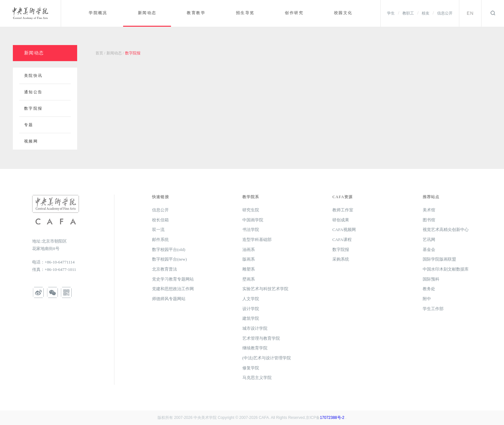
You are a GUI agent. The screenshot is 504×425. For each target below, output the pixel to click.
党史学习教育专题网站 (173, 279)
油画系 (249, 249)
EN (470, 13)
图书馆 (429, 220)
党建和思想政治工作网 (173, 289)
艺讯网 (429, 240)
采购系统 (341, 259)
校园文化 (344, 13)
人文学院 (251, 299)
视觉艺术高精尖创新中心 (446, 230)
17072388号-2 (332, 418)
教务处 (429, 289)
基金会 (429, 249)
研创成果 (341, 220)
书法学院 (251, 230)
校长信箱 (160, 220)
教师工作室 (343, 210)
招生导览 (247, 13)
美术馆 (429, 210)
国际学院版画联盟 (439, 259)
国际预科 (431, 279)
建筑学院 (251, 318)
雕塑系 (249, 269)
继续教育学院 (255, 348)
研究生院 (251, 210)
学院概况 (101, 13)
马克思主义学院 (257, 378)
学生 (391, 13)
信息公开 (445, 13)
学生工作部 (433, 309)
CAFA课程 (342, 240)
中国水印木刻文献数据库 (446, 269)
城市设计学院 (255, 328)
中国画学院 (253, 220)
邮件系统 (160, 240)
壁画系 (249, 279)
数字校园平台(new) (169, 259)
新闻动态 (149, 13)
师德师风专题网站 (169, 299)
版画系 (249, 259)
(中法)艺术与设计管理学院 (267, 358)
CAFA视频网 (344, 230)
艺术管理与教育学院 (261, 338)
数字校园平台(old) (169, 249)
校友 (426, 13)
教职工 (408, 13)
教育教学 (198, 13)
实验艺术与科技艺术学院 (265, 289)
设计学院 (251, 309)
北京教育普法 (165, 269)
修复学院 (251, 368)
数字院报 (341, 249)
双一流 (158, 230)
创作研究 (295, 13)
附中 (427, 299)
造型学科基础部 (257, 240)
